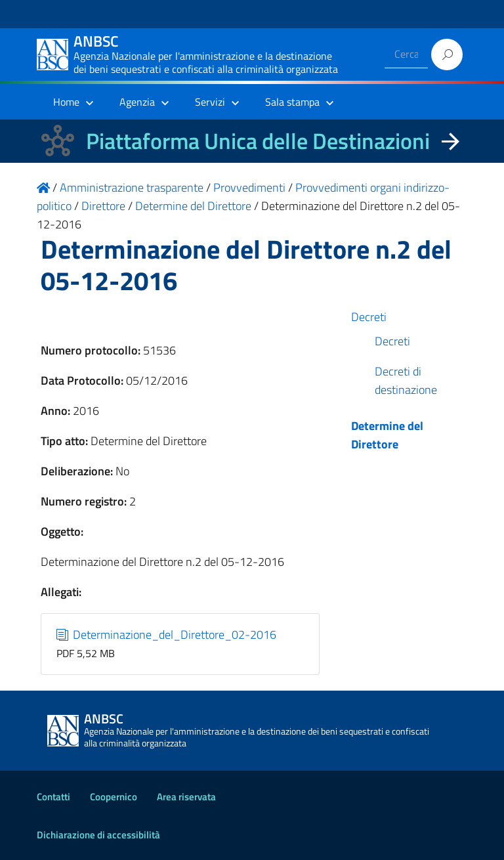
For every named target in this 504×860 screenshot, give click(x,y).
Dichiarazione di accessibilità (98, 835)
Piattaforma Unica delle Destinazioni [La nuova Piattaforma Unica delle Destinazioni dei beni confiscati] (258, 141)
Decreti (369, 317)
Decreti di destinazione (406, 380)
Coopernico (114, 797)
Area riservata (186, 797)
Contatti (53, 797)
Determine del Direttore (387, 435)
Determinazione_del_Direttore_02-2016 (167, 634)
